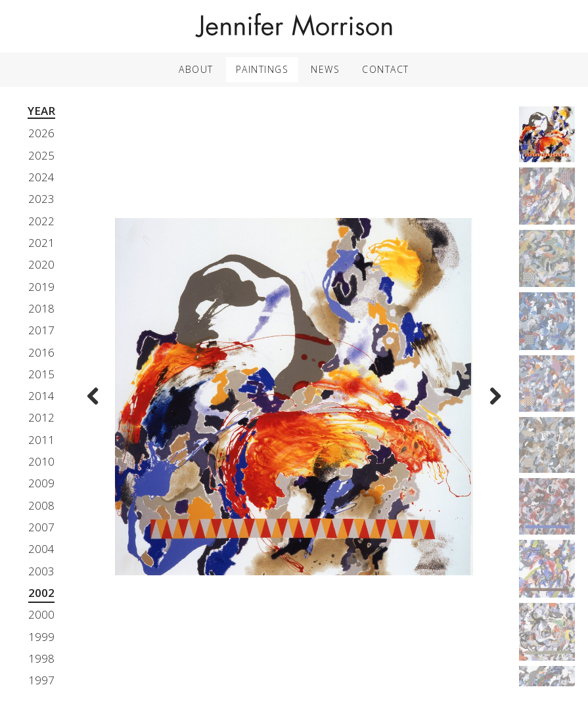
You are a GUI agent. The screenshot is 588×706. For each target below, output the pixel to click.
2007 (41, 527)
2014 (41, 396)
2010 (41, 461)
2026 (41, 133)
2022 (41, 221)
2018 (41, 308)
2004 (41, 549)
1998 (41, 658)
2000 (41, 614)
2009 (41, 483)
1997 (41, 680)
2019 (41, 287)
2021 (41, 243)
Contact (386, 69)
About (196, 69)
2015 (41, 374)
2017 (41, 330)
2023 (41, 199)
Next (491, 406)
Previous (97, 406)
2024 (41, 177)
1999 (41, 637)
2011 (41, 440)
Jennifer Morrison (294, 26)
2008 (41, 505)
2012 (41, 417)
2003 (41, 571)
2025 (41, 155)
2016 (41, 352)
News (325, 69)
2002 (41, 593)
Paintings (262, 69)
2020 (41, 264)
